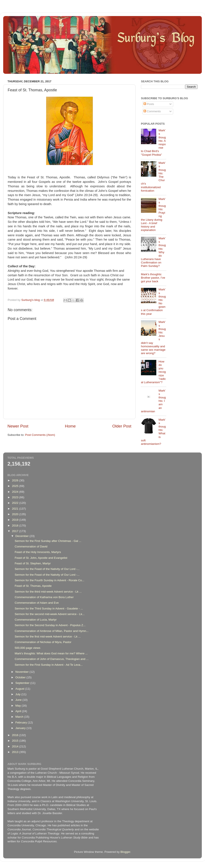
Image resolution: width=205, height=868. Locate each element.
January (21, 728)
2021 (16, 509)
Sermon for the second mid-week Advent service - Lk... (50, 614)
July (18, 694)
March (20, 717)
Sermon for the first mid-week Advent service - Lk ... (48, 637)
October (21, 677)
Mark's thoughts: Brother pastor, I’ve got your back (153, 278)
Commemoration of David (31, 546)
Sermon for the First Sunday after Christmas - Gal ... (48, 541)
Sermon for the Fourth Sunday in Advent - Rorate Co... (50, 580)
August (20, 689)
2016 (16, 735)
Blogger (125, 852)
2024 (16, 492)
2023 (16, 497)
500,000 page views (28, 648)
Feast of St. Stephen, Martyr (33, 563)
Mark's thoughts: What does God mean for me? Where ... (51, 653)
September (23, 683)
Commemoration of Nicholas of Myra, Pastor (43, 642)
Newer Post (18, 426)
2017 (16, 531)
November (22, 672)
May (18, 706)
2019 (16, 520)
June (19, 700)
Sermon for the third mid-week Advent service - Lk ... (48, 592)
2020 (16, 514)
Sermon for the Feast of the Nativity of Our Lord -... (47, 569)
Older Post (122, 426)
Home (70, 426)
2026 (16, 480)
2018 (16, 526)
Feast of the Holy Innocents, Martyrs (38, 552)
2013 (16, 752)
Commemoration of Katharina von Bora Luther (44, 597)
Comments (152, 111)
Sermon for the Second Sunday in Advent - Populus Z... (50, 625)
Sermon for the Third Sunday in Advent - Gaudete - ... (49, 608)
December (22, 536)
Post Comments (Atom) (40, 435)
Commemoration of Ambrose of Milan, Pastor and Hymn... (52, 631)
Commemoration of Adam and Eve (37, 603)
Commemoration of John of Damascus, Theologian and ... (52, 659)
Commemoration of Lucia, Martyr (36, 620)
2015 (16, 741)
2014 (16, 746)
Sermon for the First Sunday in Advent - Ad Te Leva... (49, 665)
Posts (149, 104)
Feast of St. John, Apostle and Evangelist (41, 558)
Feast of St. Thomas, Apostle (33, 586)
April (19, 711)
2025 (16, 486)
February (22, 722)
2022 (16, 503)
